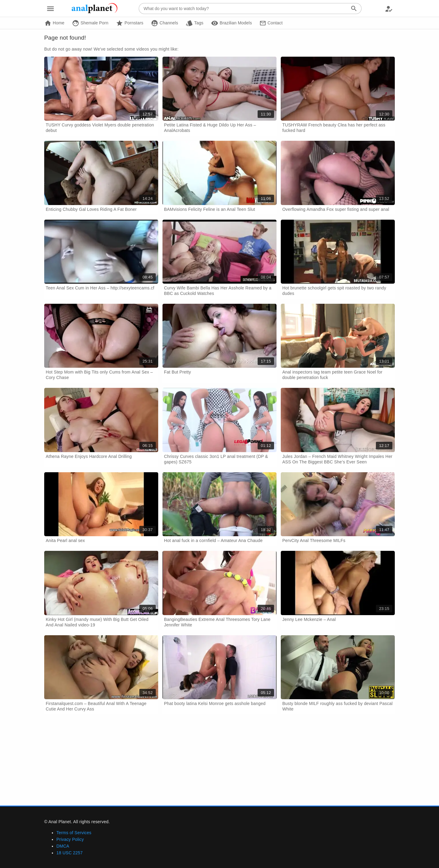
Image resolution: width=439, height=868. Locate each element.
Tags (195, 23)
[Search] (354, 9)
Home (54, 23)
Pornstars (130, 23)
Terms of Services (74, 833)
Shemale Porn (90, 23)
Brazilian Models (231, 23)
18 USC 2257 (70, 853)
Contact (271, 23)
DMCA (63, 846)
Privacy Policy (70, 839)
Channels (164, 23)
